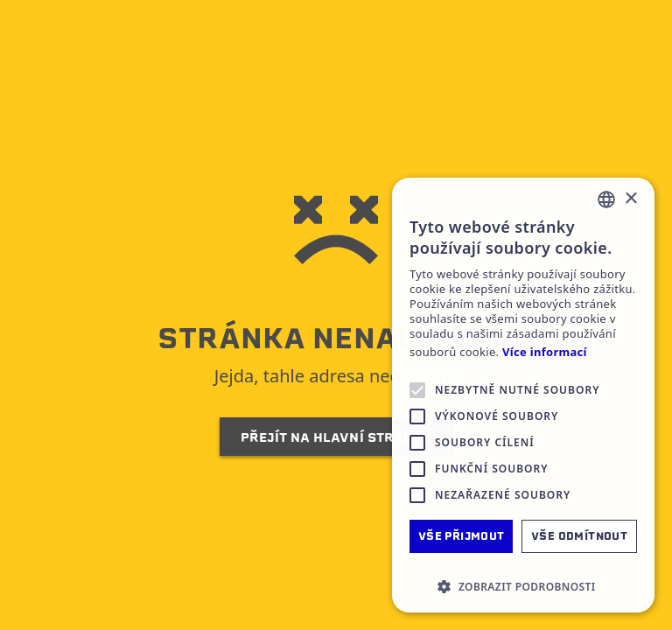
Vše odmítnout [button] (579, 536)
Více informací (545, 352)
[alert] (523, 395)
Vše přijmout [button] (462, 536)
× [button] (630, 199)
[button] (523, 586)
